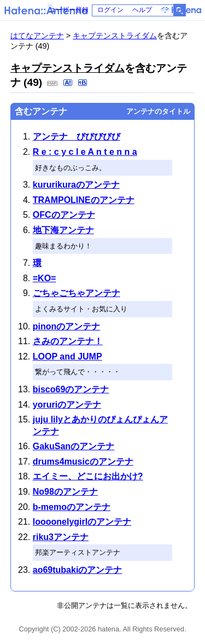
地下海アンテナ (63, 230)
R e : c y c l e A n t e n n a (85, 152)
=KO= (45, 278)
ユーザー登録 (69, 10)
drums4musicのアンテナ (83, 462)
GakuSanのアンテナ (74, 446)
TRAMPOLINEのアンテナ (84, 200)
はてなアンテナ (37, 36)
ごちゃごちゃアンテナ (77, 293)
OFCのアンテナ (64, 215)
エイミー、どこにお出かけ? (88, 476)
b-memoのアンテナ (72, 507)
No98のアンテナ (65, 492)
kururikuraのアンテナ (76, 185)
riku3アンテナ (61, 537)
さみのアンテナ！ (68, 341)
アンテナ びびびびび (77, 137)
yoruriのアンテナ (67, 405)
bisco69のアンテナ (71, 389)
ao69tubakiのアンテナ (78, 570)
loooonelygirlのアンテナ (82, 522)
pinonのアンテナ (67, 326)
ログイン (110, 10)
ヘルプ (142, 10)
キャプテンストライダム (115, 36)
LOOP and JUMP (68, 356)
